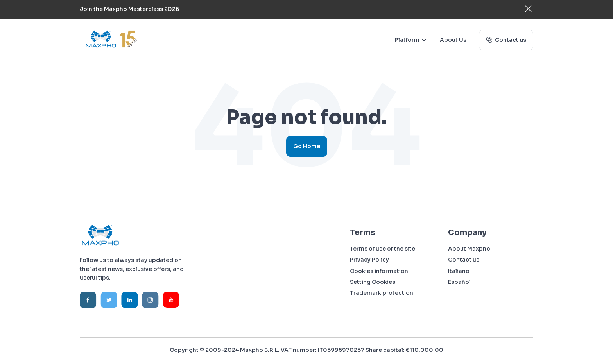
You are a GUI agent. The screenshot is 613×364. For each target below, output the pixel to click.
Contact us (510, 40)
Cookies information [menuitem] (379, 271)
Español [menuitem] (459, 282)
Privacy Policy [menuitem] (369, 260)
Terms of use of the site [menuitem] (383, 249)
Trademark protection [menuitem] (382, 293)
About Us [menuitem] (453, 40)
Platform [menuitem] (407, 40)
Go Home (307, 146)
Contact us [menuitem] (464, 260)
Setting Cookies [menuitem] (373, 282)
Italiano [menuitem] (459, 271)
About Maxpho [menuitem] (469, 249)
